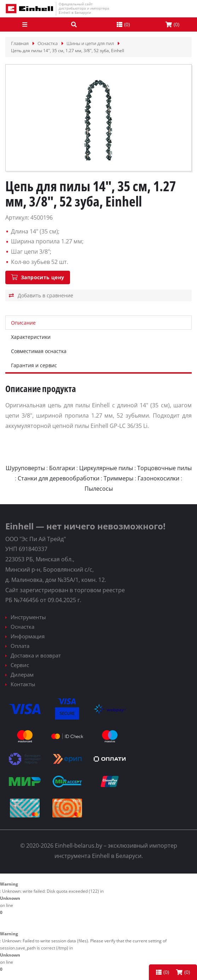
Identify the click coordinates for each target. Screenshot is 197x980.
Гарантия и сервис (34, 365)
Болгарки (62, 468)
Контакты (23, 684)
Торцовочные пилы (164, 468)
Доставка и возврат (36, 655)
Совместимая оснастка (39, 351)
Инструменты (28, 617)
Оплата (20, 646)
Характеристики (31, 337)
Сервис (20, 665)
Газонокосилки (158, 478)
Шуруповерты (25, 468)
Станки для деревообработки (59, 478)
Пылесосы (99, 489)
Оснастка (22, 627)
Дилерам (22, 675)
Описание (23, 323)
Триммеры (118, 478)
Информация (28, 636)
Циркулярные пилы (106, 468)
